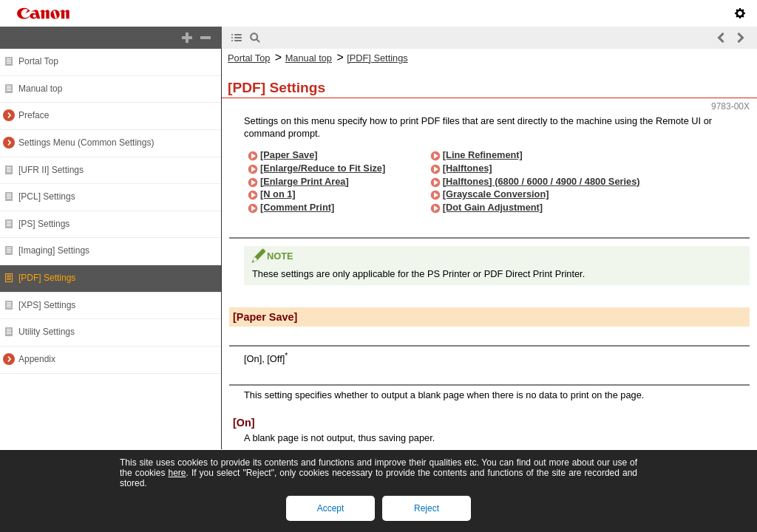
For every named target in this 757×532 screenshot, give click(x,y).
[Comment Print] (297, 207)
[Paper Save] (289, 155)
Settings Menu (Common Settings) (86, 143)
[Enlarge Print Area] (305, 181)
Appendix (37, 359)
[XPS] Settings (47, 305)
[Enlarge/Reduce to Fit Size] (323, 168)
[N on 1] (278, 194)
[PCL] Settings (47, 197)
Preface (34, 115)
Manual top (40, 89)
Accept (331, 508)
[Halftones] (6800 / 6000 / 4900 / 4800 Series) (542, 181)
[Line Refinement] (483, 155)
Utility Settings (47, 332)
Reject (427, 508)
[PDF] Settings (47, 278)
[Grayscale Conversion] (496, 194)
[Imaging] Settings (54, 250)
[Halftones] (468, 168)
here (177, 473)
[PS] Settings (44, 224)
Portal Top (38, 61)
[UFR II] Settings (51, 170)
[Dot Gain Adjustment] (493, 207)
